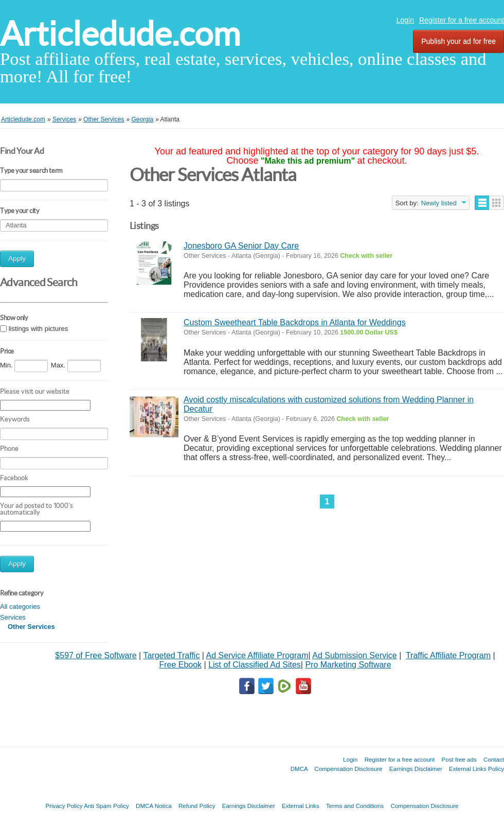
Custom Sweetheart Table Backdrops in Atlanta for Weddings (295, 322)
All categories (20, 607)
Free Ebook (180, 665)
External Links (301, 806)
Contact (494, 759)
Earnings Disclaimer (416, 769)
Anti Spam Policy (106, 806)
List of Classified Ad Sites (255, 665)
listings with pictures (39, 329)
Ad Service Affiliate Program (257, 655)
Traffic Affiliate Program (448, 655)
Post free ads (459, 759)
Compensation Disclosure (348, 769)
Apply (17, 259)
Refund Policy (197, 806)
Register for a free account (462, 20)
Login (405, 20)
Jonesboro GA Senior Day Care (241, 246)
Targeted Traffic (171, 655)
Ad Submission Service (355, 655)
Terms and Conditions (355, 806)
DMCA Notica (154, 806)
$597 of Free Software (96, 655)
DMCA (299, 769)
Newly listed (439, 203)
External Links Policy (476, 769)
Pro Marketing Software (348, 665)
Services (13, 617)
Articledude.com (120, 34)
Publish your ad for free (458, 41)
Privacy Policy (64, 806)
